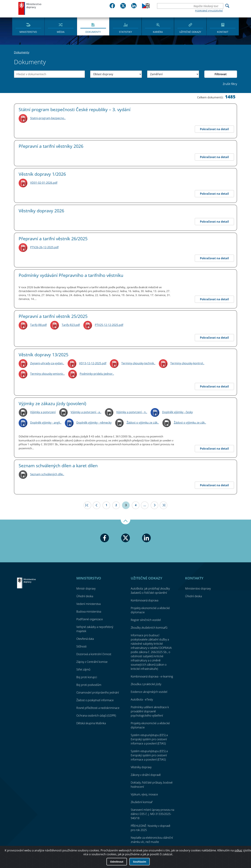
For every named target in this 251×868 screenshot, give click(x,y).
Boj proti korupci (87, 677)
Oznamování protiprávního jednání (98, 692)
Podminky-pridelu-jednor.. (97, 374)
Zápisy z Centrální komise (92, 662)
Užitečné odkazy (190, 32)
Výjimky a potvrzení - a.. (86, 412)
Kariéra (158, 32)
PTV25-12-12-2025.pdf (109, 325)
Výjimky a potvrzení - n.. (132, 412)
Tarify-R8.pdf (38, 325)
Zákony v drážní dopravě (146, 775)
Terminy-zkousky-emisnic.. (47, 374)
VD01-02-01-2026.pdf (44, 183)
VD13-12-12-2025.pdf (93, 363)
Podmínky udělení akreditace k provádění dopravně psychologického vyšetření (150, 711)
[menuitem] (28, 26)
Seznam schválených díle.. (47, 474)
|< (88, 505)
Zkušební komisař (142, 802)
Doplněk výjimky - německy (94, 423)
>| (163, 505)
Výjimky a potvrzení (43, 412)
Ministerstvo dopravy (30, 8)
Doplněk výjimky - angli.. (46, 423)
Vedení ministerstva (88, 604)
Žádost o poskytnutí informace (95, 700)
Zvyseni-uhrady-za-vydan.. (47, 363)
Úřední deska (85, 596)
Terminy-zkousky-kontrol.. (187, 363)
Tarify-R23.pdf (71, 325)
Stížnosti (81, 646)
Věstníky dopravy (141, 767)
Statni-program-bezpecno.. (48, 118)
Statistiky (125, 32)
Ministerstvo (28, 32)
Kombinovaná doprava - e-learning (152, 676)
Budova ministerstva (89, 612)
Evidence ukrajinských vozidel (149, 692)
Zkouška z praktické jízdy (146, 684)
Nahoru (125, 522)
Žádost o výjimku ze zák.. (143, 423)
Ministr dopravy (86, 588)
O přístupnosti (226, 856)
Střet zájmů (83, 669)
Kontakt (223, 32)
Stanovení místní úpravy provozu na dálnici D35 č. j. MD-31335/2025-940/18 (152, 814)
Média (61, 32)
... (145, 505)
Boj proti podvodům (89, 685)
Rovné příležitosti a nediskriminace (98, 708)
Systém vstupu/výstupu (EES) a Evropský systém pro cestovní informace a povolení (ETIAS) (149, 739)
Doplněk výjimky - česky (177, 412)
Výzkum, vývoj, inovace (144, 794)
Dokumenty (93, 32)
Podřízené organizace (90, 619)
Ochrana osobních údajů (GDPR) (96, 716)
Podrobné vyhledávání (209, 11)
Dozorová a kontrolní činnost (94, 654)
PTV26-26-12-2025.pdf (44, 247)
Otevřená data (85, 639)
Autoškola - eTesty (142, 699)
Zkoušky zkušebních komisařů (149, 628)
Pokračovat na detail (214, 129)
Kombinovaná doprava (144, 600)
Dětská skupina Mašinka (91, 723)
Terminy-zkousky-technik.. (138, 363)
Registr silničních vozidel (146, 620)
